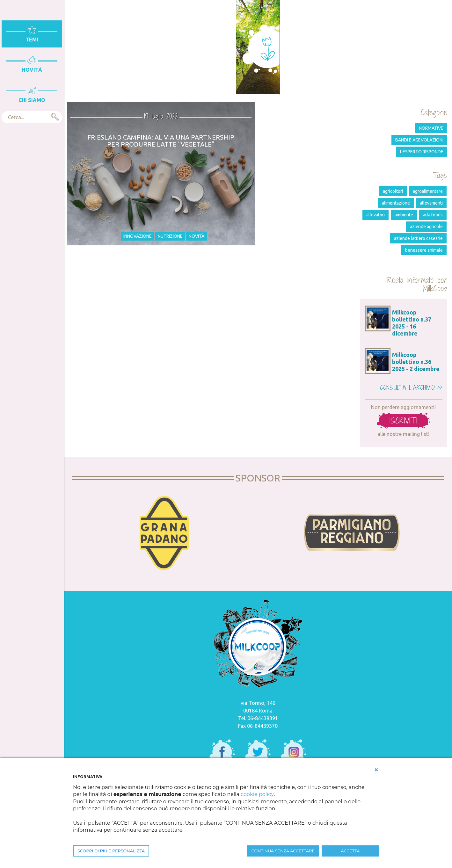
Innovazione (138, 236)
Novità (197, 236)
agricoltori (393, 191)
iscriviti (403, 420)
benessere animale (424, 250)
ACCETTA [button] (350, 851)
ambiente (404, 215)
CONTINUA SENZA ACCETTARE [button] (283, 851)
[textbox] (32, 117)
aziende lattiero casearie (418, 238)
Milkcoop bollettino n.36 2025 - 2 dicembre (416, 362)
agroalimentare (428, 191)
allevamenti (431, 203)
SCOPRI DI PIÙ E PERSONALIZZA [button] (111, 851)
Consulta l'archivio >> (411, 387)
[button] (376, 770)
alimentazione (396, 203)
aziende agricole (426, 227)
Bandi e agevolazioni (419, 140)
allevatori (375, 215)
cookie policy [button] (257, 794)
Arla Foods (433, 215)
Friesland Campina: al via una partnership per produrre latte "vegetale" (161, 141)
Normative (431, 128)
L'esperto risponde (422, 152)
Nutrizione (170, 236)
